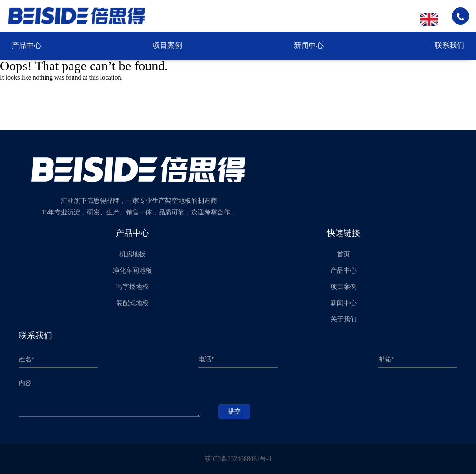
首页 (344, 254)
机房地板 (132, 254)
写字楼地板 (132, 287)
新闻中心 (309, 45)
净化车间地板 (132, 270)
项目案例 (167, 45)
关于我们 (344, 319)
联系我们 (450, 45)
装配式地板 (132, 303)
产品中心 (26, 45)
